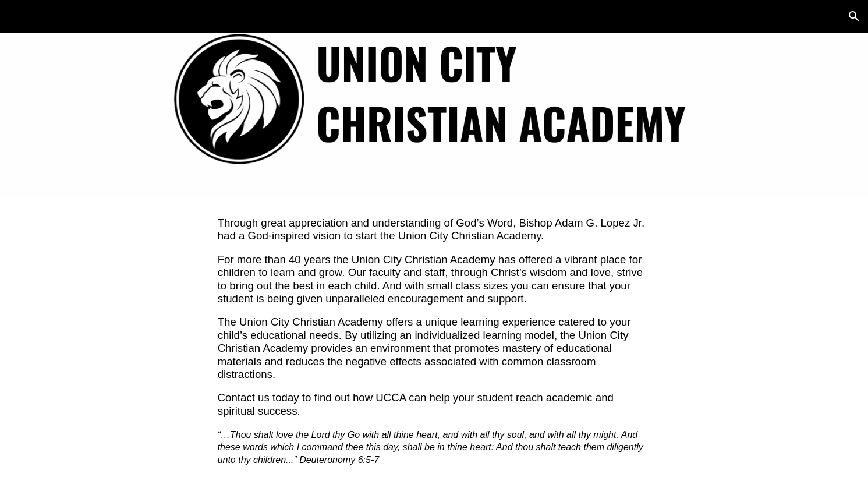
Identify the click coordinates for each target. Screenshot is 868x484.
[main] (434, 341)
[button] (854, 16)
